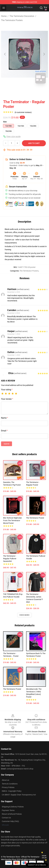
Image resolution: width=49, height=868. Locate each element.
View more (24, 615)
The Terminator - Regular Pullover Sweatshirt (10, 559)
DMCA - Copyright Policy (12, 791)
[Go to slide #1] (18, 91)
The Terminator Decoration (22, 16)
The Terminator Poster (35, 518)
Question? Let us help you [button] (37, 865)
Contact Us (6, 818)
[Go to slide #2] (31, 91)
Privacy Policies (8, 787)
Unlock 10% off (44, 857)
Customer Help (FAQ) (10, 821)
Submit (7, 444)
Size (5, 122)
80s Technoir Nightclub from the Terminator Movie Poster (12, 520)
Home (4, 16)
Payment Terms (8, 810)
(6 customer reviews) (23, 112)
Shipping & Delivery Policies (13, 807)
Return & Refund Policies (12, 814)
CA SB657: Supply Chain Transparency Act (19, 795)
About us (5, 780)
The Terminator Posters (12, 20)
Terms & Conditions (10, 784)
